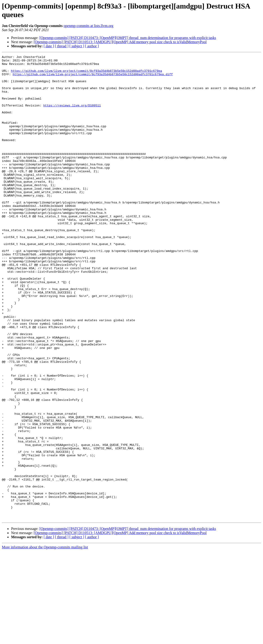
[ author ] (92, 46)
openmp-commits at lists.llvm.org (89, 26)
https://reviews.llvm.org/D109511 (72, 116)
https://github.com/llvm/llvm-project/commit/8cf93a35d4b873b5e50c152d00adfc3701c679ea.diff (93, 78)
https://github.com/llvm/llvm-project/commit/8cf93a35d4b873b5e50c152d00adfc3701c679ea (86, 74)
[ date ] (49, 46)
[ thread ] (62, 46)
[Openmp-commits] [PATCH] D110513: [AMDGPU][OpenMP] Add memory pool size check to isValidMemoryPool (120, 42)
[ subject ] (77, 46)
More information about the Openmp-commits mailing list (45, 640)
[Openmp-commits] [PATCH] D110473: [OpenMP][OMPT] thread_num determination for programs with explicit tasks (128, 38)
